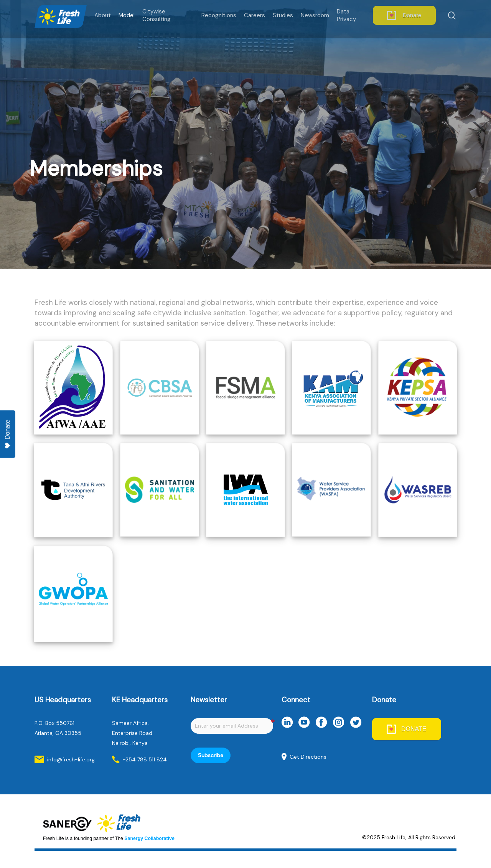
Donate (7, 434)
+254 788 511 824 (145, 759)
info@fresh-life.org (71, 759)
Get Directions (308, 757)
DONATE (414, 729)
